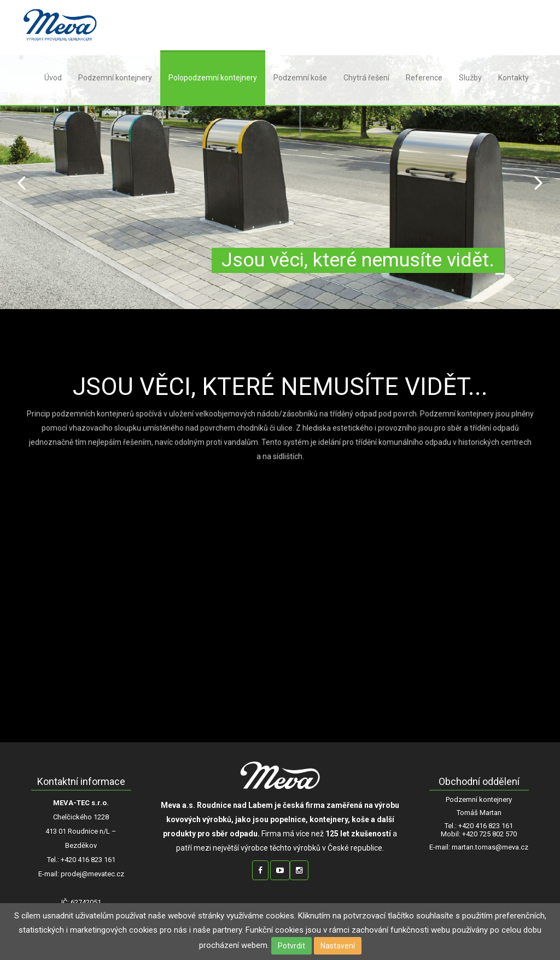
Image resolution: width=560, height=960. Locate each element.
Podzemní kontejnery (115, 78)
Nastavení (338, 946)
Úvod (53, 78)
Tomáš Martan (479, 813)
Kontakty (514, 78)
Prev (21, 182)
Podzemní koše (300, 78)
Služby (470, 78)
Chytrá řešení (366, 78)
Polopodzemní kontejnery (213, 78)
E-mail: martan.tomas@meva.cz (479, 847)
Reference (424, 78)
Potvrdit (291, 946)
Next (539, 182)
